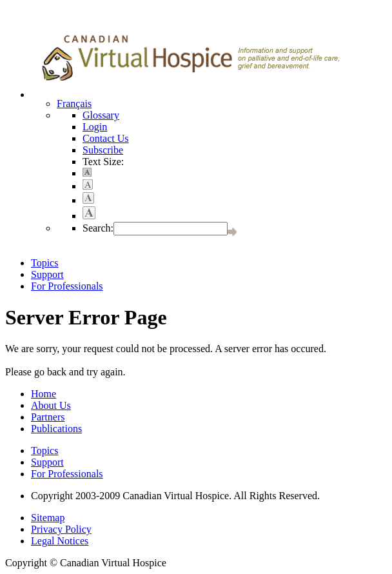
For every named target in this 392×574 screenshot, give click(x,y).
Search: (98, 228)
